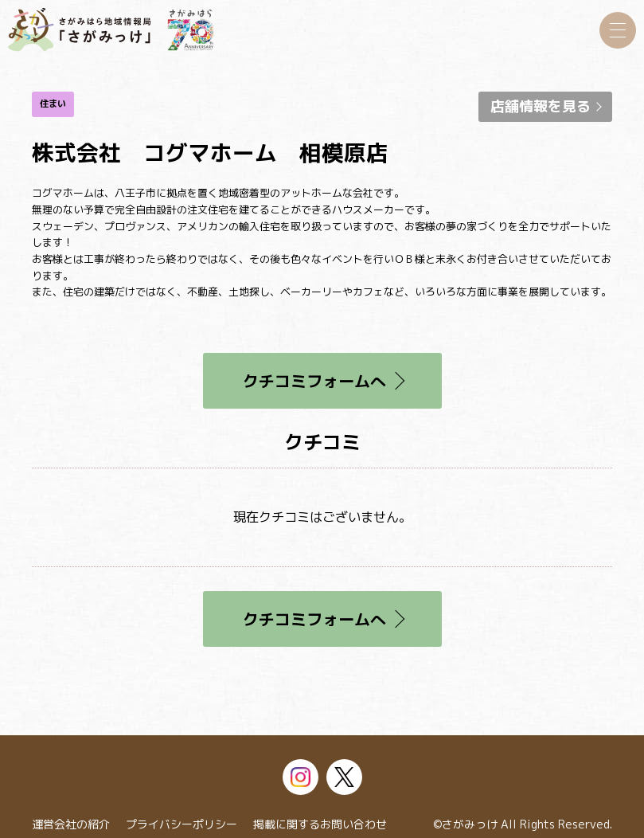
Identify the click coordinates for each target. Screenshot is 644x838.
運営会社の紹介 (71, 824)
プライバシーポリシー (181, 824)
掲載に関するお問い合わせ (320, 824)
